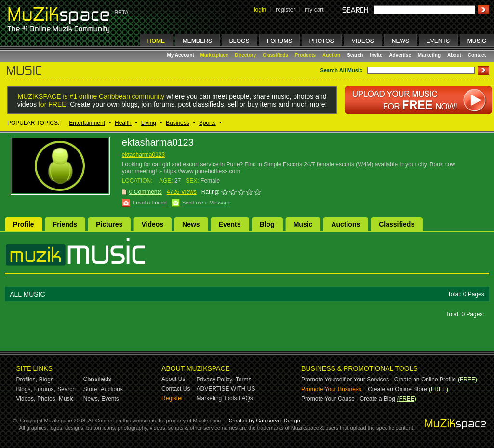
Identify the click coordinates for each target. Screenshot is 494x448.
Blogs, (24, 389)
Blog (267, 224)
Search (355, 55)
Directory (245, 55)
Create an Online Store (397, 389)
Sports (207, 123)
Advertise (400, 55)
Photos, (47, 399)
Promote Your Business (331, 389)
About (454, 55)
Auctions (346, 224)
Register (172, 398)
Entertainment (87, 123)
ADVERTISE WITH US (226, 389)
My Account (181, 55)
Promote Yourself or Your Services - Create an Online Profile (379, 380)
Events (230, 224)
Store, (91, 389)
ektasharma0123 (143, 155)
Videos (152, 224)
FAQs (246, 398)
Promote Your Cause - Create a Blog (348, 399)
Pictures (109, 224)
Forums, (45, 389)
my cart (314, 10)
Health (123, 123)
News (191, 224)
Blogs (46, 380)
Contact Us (176, 389)
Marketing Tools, (218, 398)
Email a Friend (150, 203)
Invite (376, 55)
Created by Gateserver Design (264, 421)
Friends (65, 224)
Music (303, 224)
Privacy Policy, (215, 380)
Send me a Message (207, 203)
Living (149, 123)
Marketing (429, 55)
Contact (477, 55)
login (260, 10)
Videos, (26, 399)
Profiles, (27, 380)
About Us (173, 379)
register (285, 10)
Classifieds (275, 55)
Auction (331, 55)
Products (305, 55)
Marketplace (214, 55)
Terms (244, 380)
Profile (24, 224)
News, (91, 399)
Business (178, 123)
